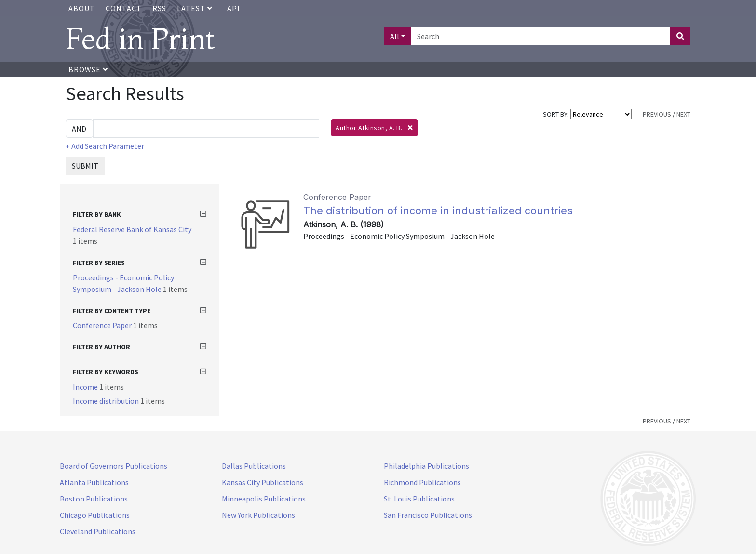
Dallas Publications (254, 466)
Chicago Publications (95, 515)
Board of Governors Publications (114, 466)
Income (86, 387)
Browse (88, 69)
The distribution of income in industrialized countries (438, 211)
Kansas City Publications (263, 482)
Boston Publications (94, 499)
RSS (159, 8)
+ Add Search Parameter (105, 146)
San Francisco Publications (428, 515)
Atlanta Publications (94, 482)
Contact (124, 8)
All (395, 36)
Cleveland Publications (98, 531)
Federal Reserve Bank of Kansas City (132, 229)
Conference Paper (103, 325)
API (234, 8)
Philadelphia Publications (426, 466)
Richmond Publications (422, 482)
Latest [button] (196, 8)
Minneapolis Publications (264, 499)
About (82, 8)
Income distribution (107, 401)
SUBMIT (85, 166)
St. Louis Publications (419, 499)
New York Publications (258, 515)
